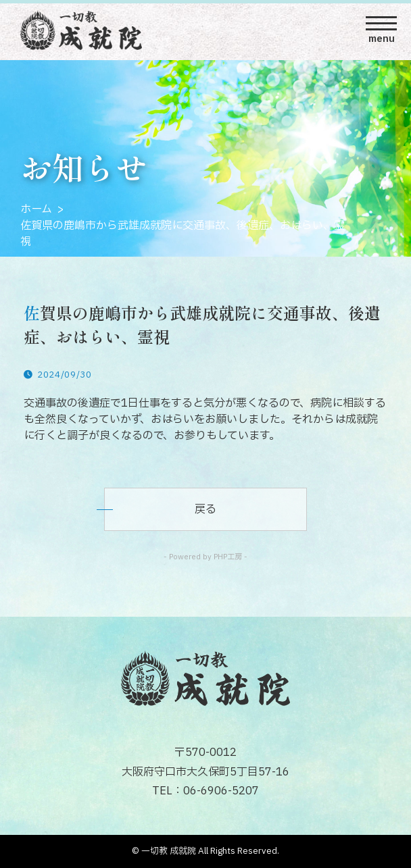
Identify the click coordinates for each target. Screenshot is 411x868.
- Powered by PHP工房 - (205, 557)
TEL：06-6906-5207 (205, 791)
